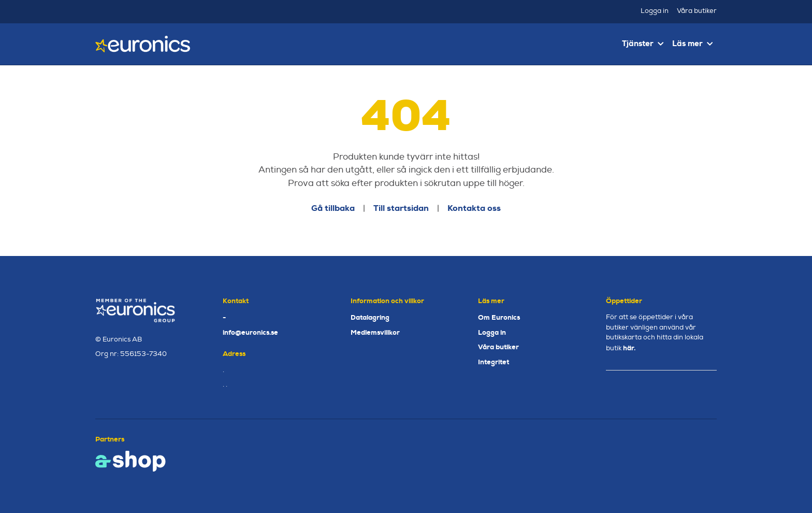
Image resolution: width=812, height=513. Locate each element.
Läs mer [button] (692, 44)
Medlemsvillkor (375, 332)
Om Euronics (499, 317)
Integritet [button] (494, 362)
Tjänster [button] (643, 44)
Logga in (655, 11)
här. (629, 348)
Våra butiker (697, 11)
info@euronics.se (250, 332)
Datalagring (370, 317)
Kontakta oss (474, 208)
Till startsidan (401, 208)
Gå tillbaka (333, 208)
